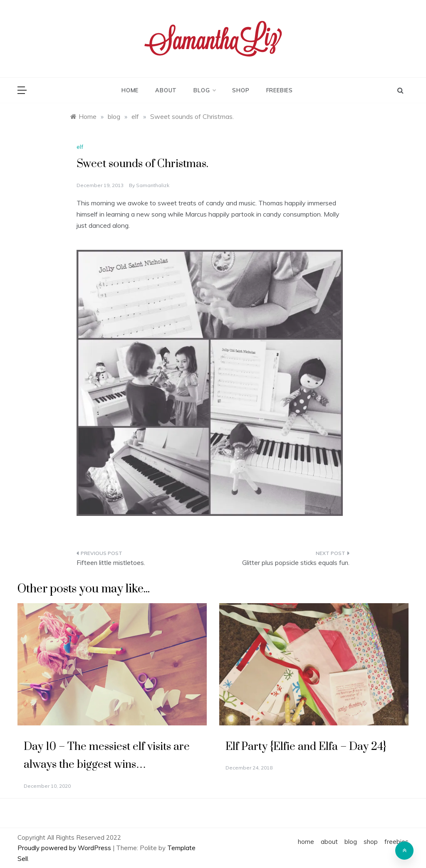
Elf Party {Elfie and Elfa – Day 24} (306, 747)
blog (204, 90)
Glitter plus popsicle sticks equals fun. (296, 563)
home (130, 90)
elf (80, 147)
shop (241, 90)
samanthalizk (153, 185)
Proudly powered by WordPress (65, 848)
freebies (280, 90)
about (166, 90)
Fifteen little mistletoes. (111, 563)
